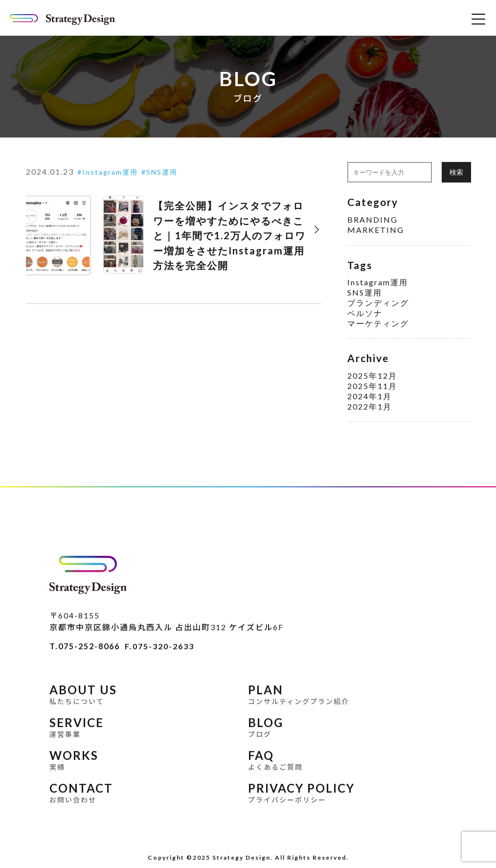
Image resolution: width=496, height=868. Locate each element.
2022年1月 (370, 406)
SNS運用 (162, 172)
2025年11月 (372, 386)
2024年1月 (370, 396)
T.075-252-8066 (85, 646)
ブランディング (378, 303)
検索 (456, 172)
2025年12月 (372, 376)
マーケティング (378, 323)
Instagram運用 (110, 172)
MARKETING (376, 230)
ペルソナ (365, 313)
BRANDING (372, 219)
